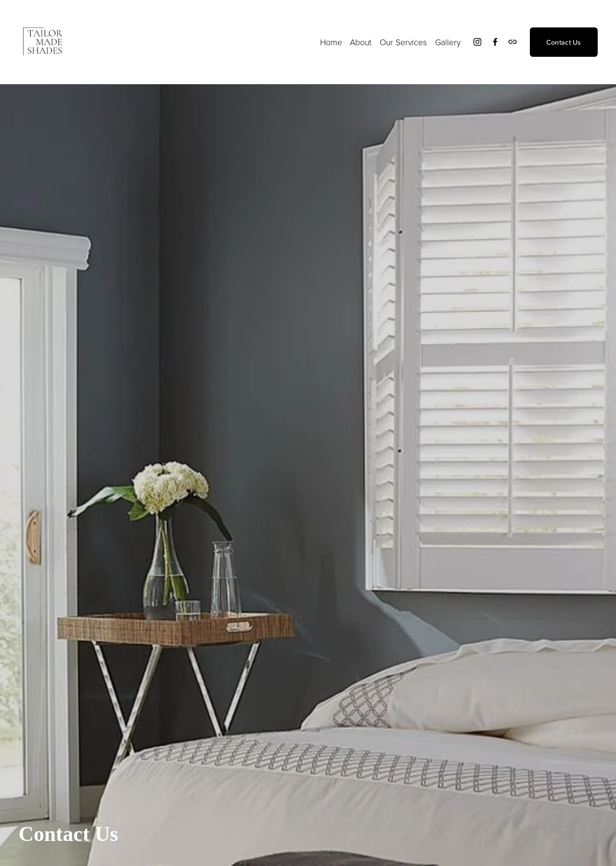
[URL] (513, 42)
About (361, 42)
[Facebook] (495, 42)
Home (331, 42)
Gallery (448, 42)
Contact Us (564, 42)
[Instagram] (477, 42)
